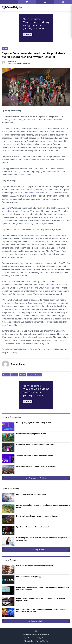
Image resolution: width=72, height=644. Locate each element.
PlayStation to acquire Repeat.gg (29, 577)
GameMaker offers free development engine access (36, 445)
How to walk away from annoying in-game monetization (37, 516)
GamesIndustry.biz (53, 285)
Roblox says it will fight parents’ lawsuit (31, 434)
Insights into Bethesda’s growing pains (31, 494)
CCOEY (22, 375)
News (5, 48)
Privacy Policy (29, 641)
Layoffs (30, 375)
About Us (27, 638)
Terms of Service (42, 641)
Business (6, 375)
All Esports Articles (36, 621)
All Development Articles (36, 478)
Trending (38, 375)
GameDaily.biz (27, 634)
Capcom (14, 375)
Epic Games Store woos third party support (33, 527)
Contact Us (40, 638)
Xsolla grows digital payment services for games (35, 455)
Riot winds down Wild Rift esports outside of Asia (35, 566)
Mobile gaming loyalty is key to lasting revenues (34, 423)
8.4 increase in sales (30, 193)
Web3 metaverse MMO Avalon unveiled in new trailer (36, 466)
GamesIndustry (54, 190)
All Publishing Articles (36, 550)
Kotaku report (12, 211)
